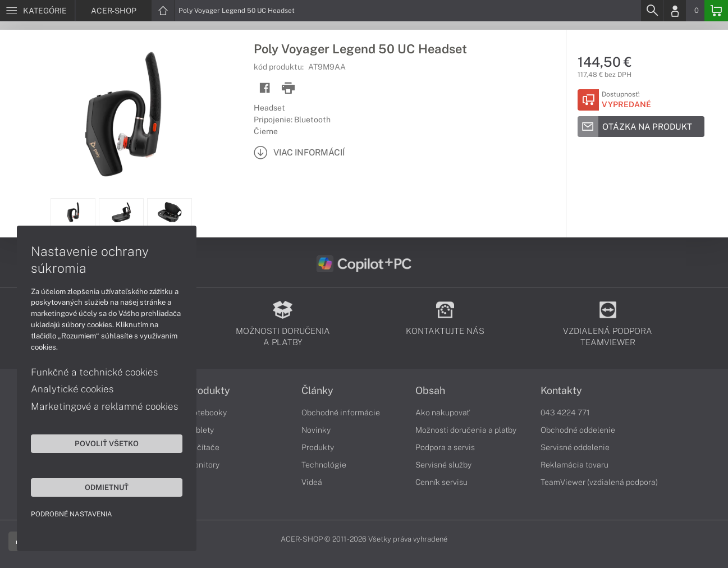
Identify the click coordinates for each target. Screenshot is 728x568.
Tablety (201, 430)
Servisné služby (443, 465)
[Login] (675, 11)
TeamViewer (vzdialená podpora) (599, 482)
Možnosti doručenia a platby (466, 430)
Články (317, 391)
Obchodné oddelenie (578, 430)
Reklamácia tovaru (574, 465)
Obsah (430, 391)
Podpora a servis (445, 447)
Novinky (316, 430)
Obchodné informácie (341, 413)
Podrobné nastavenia (72, 514)
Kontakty (561, 391)
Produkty (209, 391)
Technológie (324, 465)
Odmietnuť (107, 487)
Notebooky (207, 413)
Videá (312, 482)
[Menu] (37, 11)
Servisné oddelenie (575, 447)
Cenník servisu (441, 482)
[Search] (652, 11)
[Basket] (716, 11)
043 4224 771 (565, 413)
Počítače (203, 447)
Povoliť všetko (107, 443)
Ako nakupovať (443, 413)
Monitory (203, 465)
